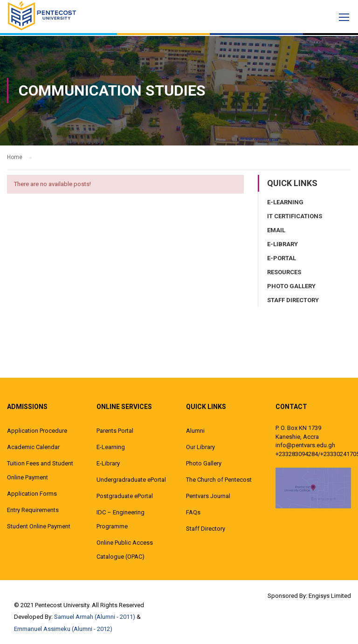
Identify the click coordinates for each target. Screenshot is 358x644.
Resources (284, 272)
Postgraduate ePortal (125, 496)
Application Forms (32, 494)
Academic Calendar (33, 447)
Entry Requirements (33, 510)
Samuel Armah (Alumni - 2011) (95, 617)
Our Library (200, 447)
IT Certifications (295, 216)
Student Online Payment (39, 526)
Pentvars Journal (208, 496)
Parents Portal (115, 431)
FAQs (193, 512)
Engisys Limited (330, 596)
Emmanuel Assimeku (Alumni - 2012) (63, 629)
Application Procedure (37, 431)
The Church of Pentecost (219, 480)
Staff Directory (293, 300)
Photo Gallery (291, 286)
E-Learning (285, 202)
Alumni (195, 431)
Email (276, 230)
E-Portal (282, 258)
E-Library (282, 244)
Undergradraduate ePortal (131, 480)
